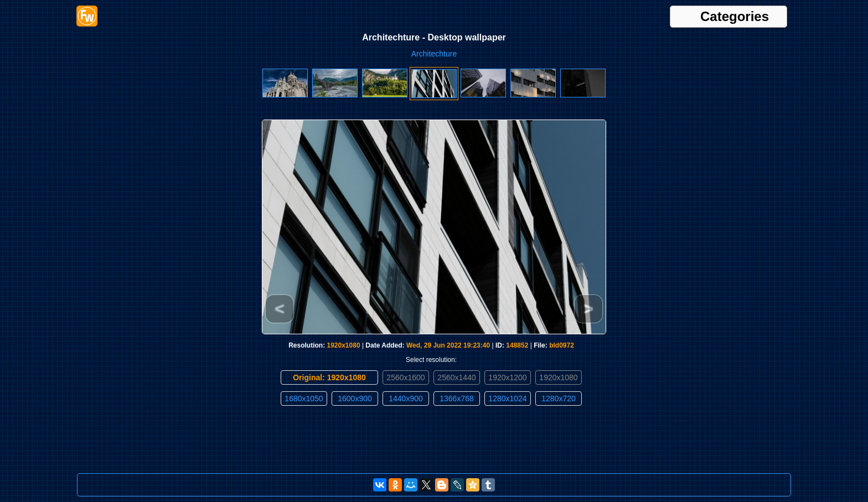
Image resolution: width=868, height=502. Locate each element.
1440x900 (406, 399)
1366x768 (457, 399)
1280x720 (559, 399)
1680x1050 (304, 399)
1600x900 (355, 399)
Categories (735, 17)
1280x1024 (507, 399)
